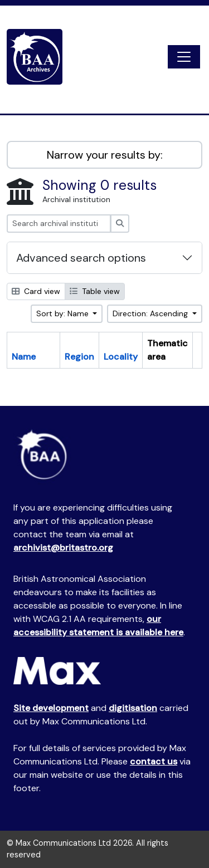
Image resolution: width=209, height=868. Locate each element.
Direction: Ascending (151, 313)
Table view (95, 291)
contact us (154, 761)
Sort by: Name (64, 313)
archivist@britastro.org (63, 548)
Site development (51, 708)
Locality (121, 357)
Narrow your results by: (105, 155)
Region (79, 357)
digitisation (133, 708)
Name (24, 357)
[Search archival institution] (59, 224)
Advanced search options (81, 258)
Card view (36, 291)
